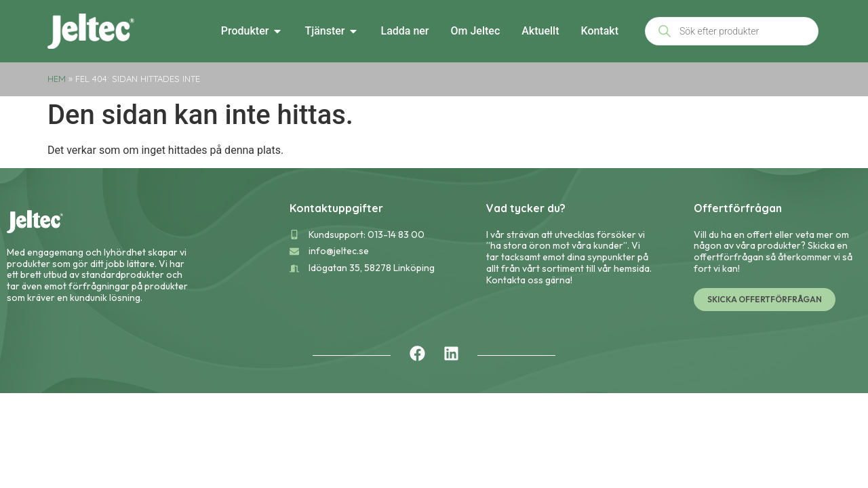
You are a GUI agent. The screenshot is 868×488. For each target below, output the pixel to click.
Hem (57, 79)
